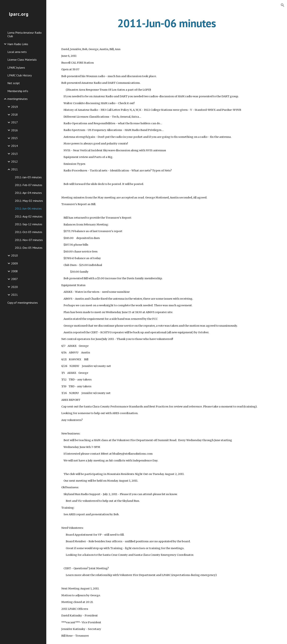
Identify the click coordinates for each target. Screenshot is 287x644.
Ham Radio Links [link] (18, 44)
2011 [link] (14, 169)
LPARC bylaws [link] (16, 68)
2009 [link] (14, 263)
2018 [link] (14, 114)
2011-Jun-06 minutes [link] (28, 208)
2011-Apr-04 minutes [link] (28, 193)
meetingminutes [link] (17, 99)
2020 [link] (14, 287)
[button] (283, 5)
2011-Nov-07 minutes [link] (29, 240)
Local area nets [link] (17, 52)
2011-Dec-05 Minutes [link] (29, 248)
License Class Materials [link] (22, 60)
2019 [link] (14, 107)
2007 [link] (14, 279)
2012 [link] (14, 161)
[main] (167, 23)
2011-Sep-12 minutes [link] (29, 224)
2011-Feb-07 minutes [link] (29, 185)
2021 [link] (14, 295)
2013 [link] (14, 154)
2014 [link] (14, 146)
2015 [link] (14, 138)
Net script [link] (14, 83)
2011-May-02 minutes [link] (29, 201)
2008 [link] (14, 271)
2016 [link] (14, 130)
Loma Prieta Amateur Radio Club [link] (25, 34)
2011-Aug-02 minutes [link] (29, 216)
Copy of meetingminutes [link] (23, 303)
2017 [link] (14, 122)
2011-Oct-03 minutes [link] (29, 232)
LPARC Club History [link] (20, 75)
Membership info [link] (18, 91)
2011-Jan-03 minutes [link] (28, 177)
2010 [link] (14, 255)
